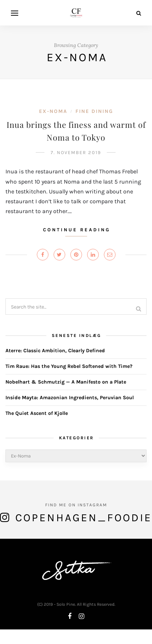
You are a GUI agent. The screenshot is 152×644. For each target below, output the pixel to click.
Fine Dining (94, 111)
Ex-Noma (53, 111)
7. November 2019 (76, 152)
